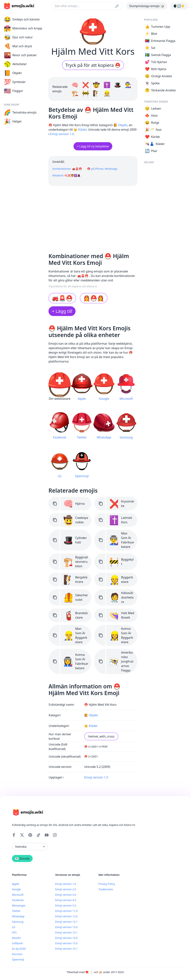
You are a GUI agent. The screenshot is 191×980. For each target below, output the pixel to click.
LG (14, 927)
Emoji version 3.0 (66, 895)
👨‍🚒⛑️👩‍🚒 (94, 298)
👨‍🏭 (128, 85)
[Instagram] (55, 835)
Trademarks (106, 889)
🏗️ (76, 93)
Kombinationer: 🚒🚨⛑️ (67, 169)
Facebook (18, 900)
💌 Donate (22, 858)
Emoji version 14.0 (66, 938)
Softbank (17, 943)
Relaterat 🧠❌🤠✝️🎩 (66, 175)
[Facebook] (14, 835)
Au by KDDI (19, 949)
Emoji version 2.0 (66, 889)
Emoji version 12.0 (66, 916)
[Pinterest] (30, 835)
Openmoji (18, 959)
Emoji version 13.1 (66, 932)
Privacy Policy (107, 884)
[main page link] (19, 6)
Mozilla (16, 938)
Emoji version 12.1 (66, 922)
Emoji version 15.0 (66, 943)
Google (16, 889)
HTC (14, 932)
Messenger (19, 905)
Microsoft (18, 895)
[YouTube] (47, 835)
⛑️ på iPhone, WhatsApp (102, 169)
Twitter (16, 911)
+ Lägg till (62, 311)
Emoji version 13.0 (66, 927)
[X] (22, 835)
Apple (15, 884)
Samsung (18, 922)
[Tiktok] (38, 835)
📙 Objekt (120, 125)
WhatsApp (18, 916)
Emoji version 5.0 (66, 905)
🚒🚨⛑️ (62, 298)
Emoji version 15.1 (66, 949)
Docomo (17, 954)
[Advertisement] (93, 218)
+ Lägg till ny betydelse (93, 146)
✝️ (108, 85)
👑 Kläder (80, 130)
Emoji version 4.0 (66, 900)
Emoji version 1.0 (62, 134)
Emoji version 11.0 (66, 911)
